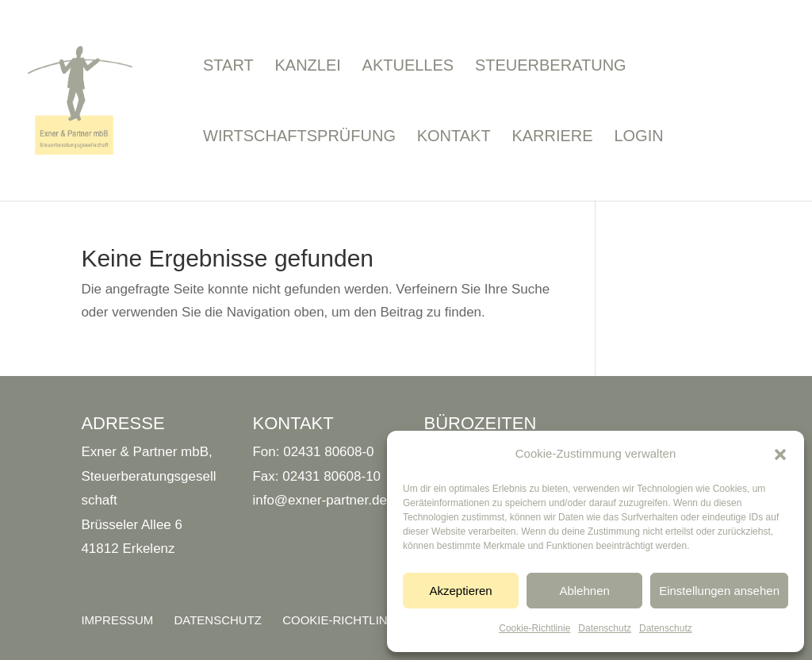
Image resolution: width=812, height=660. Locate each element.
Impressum (117, 620)
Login (638, 137)
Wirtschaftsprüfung (299, 137)
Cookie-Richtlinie (534, 628)
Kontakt (454, 137)
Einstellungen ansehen (719, 591)
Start (228, 67)
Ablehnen (584, 591)
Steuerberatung (551, 67)
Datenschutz (605, 628)
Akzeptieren (460, 591)
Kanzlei (307, 67)
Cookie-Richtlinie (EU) (354, 620)
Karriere (552, 137)
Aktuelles (408, 67)
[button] (780, 455)
